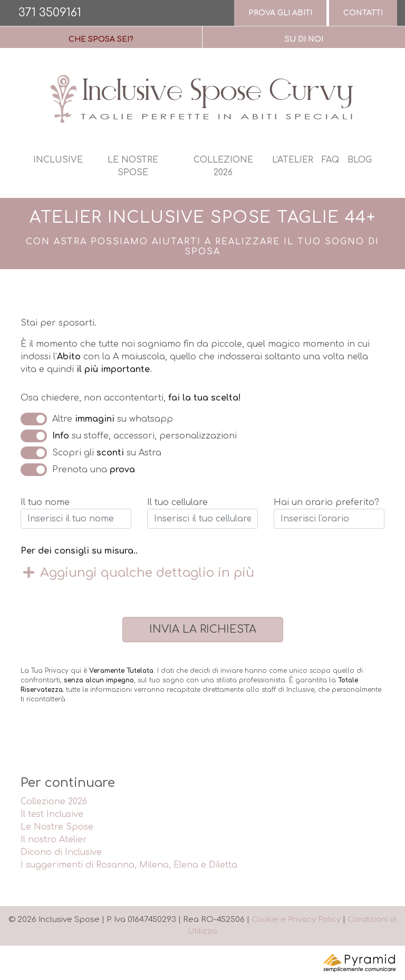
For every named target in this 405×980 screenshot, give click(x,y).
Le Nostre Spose (57, 827)
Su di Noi (304, 39)
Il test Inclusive (52, 814)
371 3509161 (50, 13)
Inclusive (58, 160)
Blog (360, 160)
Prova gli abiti (280, 13)
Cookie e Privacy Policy (296, 920)
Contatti (363, 13)
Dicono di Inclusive (61, 852)
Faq (330, 160)
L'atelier (293, 160)
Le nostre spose (133, 166)
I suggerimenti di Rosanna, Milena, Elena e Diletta (129, 865)
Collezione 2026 (223, 166)
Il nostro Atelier (54, 840)
